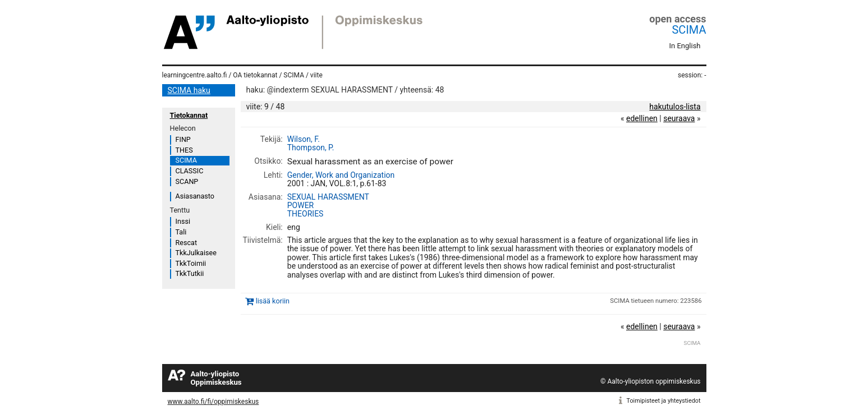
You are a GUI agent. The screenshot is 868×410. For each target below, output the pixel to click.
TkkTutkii (190, 273)
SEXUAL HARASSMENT (328, 197)
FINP (183, 139)
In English (685, 46)
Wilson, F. (304, 139)
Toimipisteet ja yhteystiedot (664, 401)
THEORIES (306, 214)
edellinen (642, 118)
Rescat (187, 243)
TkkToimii (191, 263)
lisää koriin (273, 301)
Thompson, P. (311, 148)
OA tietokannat (255, 75)
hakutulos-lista (675, 107)
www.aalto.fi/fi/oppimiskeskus (213, 402)
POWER (300, 205)
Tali (181, 232)
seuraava (679, 118)
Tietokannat (189, 115)
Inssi (183, 221)
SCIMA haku (189, 90)
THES (184, 150)
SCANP (187, 181)
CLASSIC (190, 171)
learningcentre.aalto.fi (195, 75)
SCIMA (689, 30)
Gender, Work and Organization (341, 175)
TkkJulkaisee (196, 253)
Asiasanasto (195, 196)
